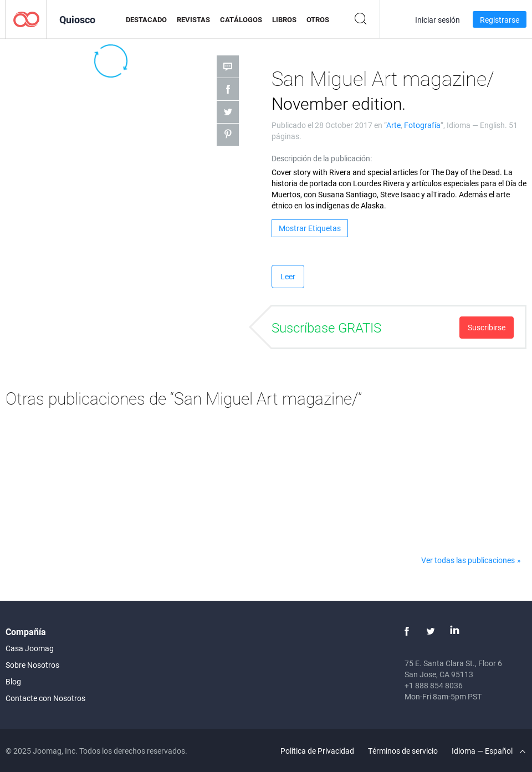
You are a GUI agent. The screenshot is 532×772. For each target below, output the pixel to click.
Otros (318, 19)
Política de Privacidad (317, 751)
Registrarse (500, 20)
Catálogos (241, 19)
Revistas (193, 19)
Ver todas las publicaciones (468, 560)
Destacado (146, 19)
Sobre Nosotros (32, 665)
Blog (13, 681)
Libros (284, 19)
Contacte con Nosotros (45, 698)
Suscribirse (487, 327)
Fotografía (422, 125)
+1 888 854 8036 (434, 685)
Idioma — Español (488, 751)
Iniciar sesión (438, 20)
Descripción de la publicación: (322, 158)
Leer (288, 276)
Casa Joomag (30, 648)
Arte (393, 125)
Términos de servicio (403, 751)
